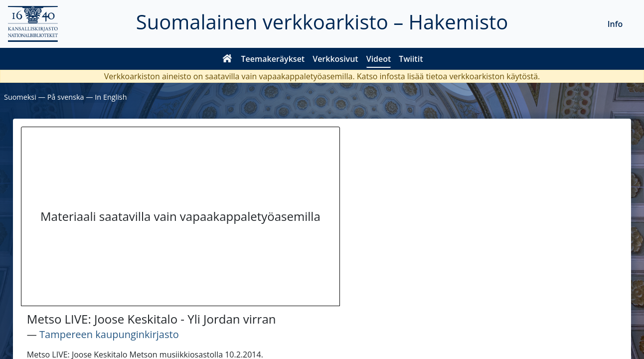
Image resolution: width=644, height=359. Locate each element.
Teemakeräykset (273, 59)
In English (111, 97)
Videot (379, 59)
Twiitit (411, 59)
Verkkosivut (335, 59)
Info (615, 24)
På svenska (66, 97)
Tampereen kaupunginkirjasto (109, 334)
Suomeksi (20, 97)
